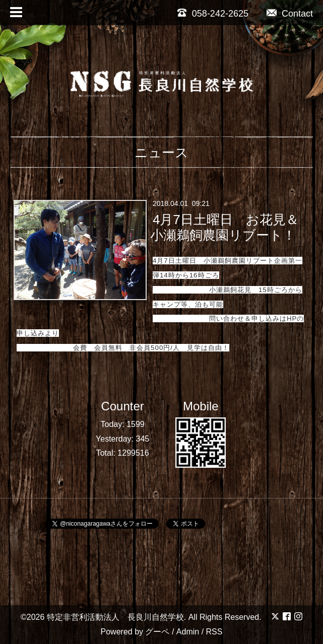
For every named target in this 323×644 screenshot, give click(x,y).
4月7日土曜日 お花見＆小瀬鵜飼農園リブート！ (224, 227)
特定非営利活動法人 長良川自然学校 (115, 617)
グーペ (157, 632)
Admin (188, 632)
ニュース (161, 153)
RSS (214, 632)
